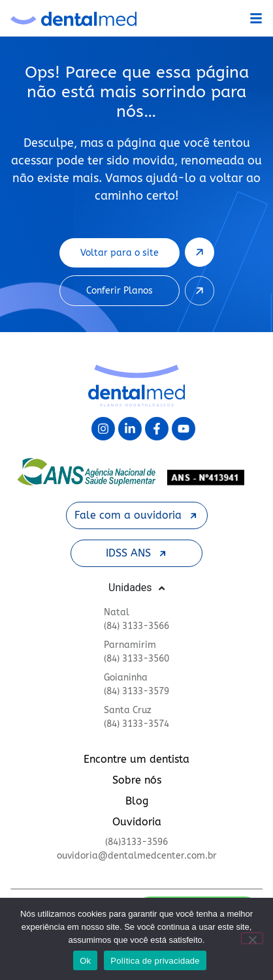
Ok (85, 961)
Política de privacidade (155, 961)
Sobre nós (137, 780)
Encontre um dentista (136, 759)
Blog (137, 801)
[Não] (252, 938)
